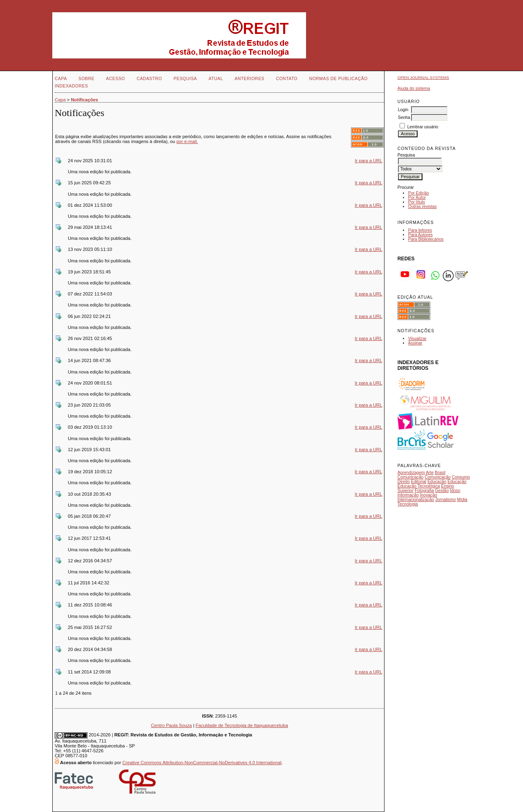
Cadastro (149, 79)
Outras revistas (422, 207)
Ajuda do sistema (414, 88)
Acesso (116, 79)
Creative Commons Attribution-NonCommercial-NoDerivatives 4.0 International (202, 763)
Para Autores (420, 235)
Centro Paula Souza (171, 725)
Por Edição (419, 193)
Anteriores (249, 79)
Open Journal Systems (423, 77)
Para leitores (420, 230)
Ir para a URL (368, 161)
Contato (287, 79)
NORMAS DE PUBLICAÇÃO (339, 79)
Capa (61, 79)
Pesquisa (185, 79)
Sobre (86, 79)
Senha (404, 117)
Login (403, 110)
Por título (417, 202)
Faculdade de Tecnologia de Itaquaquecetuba (242, 725)
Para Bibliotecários (426, 239)
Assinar (415, 343)
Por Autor (417, 198)
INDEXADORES (71, 86)
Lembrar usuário (423, 127)
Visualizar (417, 339)
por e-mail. (187, 141)
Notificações (85, 100)
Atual (216, 79)
